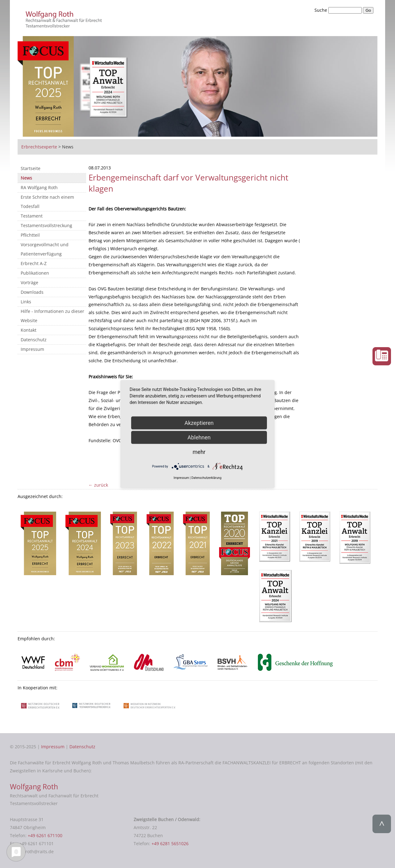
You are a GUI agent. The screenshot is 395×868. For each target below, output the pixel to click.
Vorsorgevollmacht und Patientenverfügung (45, 249)
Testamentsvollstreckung (46, 225)
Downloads (32, 292)
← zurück (98, 485)
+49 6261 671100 (45, 835)
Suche (321, 10)
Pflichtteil (30, 235)
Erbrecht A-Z (34, 263)
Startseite (31, 168)
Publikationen (35, 273)
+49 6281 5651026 (170, 843)
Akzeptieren (199, 423)
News (26, 178)
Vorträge (29, 282)
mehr (199, 452)
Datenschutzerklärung (206, 478)
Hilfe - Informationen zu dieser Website (52, 316)
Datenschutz (34, 340)
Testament (32, 216)
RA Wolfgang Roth (39, 187)
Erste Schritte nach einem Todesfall (47, 202)
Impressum (32, 349)
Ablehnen (199, 437)
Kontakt (29, 330)
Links (26, 302)
